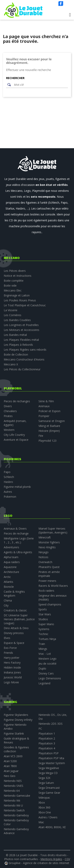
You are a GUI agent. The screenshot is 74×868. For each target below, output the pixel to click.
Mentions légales (51, 859)
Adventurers (11, 547)
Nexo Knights (47, 547)
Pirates (8, 416)
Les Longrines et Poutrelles (21, 325)
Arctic (7, 577)
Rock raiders (46, 591)
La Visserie (11, 310)
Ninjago (44, 552)
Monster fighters (49, 542)
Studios (43, 619)
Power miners (47, 581)
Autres (8, 492)
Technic (43, 634)
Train (42, 644)
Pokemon (10, 497)
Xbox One (45, 812)
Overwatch (45, 562)
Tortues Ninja (47, 639)
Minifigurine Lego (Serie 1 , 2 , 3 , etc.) (19, 540)
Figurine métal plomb (17, 487)
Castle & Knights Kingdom (14, 594)
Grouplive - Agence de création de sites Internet (39, 863)
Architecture (11, 572)
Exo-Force (10, 648)
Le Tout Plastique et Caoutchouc (25, 305)
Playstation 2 (47, 738)
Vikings (43, 649)
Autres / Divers (48, 817)
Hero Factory (12, 663)
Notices (43, 557)
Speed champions (50, 604)
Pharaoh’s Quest (49, 567)
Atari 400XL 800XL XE (52, 827)
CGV (67, 859)
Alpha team (11, 557)
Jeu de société (47, 664)
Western (9, 430)
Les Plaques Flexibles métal (21, 340)
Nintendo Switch (14, 810)
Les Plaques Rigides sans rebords (25, 350)
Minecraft (45, 537)
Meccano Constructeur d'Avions (24, 359)
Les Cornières (13, 315)
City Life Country (14, 435)
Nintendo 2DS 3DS (51, 724)
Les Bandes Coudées (17, 320)
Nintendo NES (13, 781)
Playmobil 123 (47, 441)
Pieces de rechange (16, 533)
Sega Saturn (46, 783)
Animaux (44, 406)
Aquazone (10, 567)
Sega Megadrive (49, 768)
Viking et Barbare (49, 426)
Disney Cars (46, 673)
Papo (7, 472)
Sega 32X (44, 778)
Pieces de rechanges (17, 401)
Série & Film (46, 401)
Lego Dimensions (50, 678)
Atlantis (8, 582)
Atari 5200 (10, 761)
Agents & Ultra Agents (18, 552)
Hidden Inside (12, 667)
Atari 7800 (10, 766)
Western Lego (47, 659)
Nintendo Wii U (13, 805)
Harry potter (12, 658)
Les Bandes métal (15, 335)
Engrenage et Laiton (17, 295)
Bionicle (9, 587)
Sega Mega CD (48, 773)
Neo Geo (10, 776)
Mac (41, 822)
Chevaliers (10, 411)
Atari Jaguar (11, 771)
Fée (41, 436)
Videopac (44, 798)
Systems (44, 629)
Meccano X (11, 364)
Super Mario (46, 624)
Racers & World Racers (53, 586)
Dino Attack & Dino (16, 628)
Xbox (42, 802)
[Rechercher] (40, 85)
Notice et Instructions (18, 276)
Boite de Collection (16, 354)
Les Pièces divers (15, 271)
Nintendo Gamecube (17, 796)
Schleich (9, 477)
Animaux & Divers (15, 529)
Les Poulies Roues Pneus (20, 300)
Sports (43, 609)
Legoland (44, 683)
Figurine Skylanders (16, 715)
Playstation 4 (47, 748)
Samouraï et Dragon (52, 421)
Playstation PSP (49, 753)
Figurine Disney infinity (18, 720)
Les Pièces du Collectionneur (22, 369)
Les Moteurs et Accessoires (22, 330)
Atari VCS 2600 (13, 756)
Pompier (44, 416)
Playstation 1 (47, 733)
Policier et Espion (49, 411)
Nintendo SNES (14, 786)
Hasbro (8, 482)
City (6, 605)
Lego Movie (11, 682)
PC (40, 729)
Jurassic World (13, 677)
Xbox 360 (44, 807)
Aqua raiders (12, 562)
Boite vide (10, 285)
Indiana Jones (12, 672)
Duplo (42, 668)
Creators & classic (15, 610)
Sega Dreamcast (49, 788)
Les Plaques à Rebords (18, 345)
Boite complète (14, 281)
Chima (8, 600)
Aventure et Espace (16, 440)
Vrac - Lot (45, 654)
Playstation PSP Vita (51, 758)
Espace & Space (14, 643)
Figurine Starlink (14, 733)
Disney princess (14, 633)
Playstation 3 (47, 743)
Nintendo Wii (12, 800)
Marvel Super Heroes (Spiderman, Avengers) (53, 530)
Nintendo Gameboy (16, 815)
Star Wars (45, 614)
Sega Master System (52, 763)
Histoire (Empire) (49, 431)
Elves (7, 638)
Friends (8, 653)
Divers (8, 406)
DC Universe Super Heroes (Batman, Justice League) (19, 619)
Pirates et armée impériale (49, 574)
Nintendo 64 (12, 791)
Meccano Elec (13, 290)
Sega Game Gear (49, 793)
